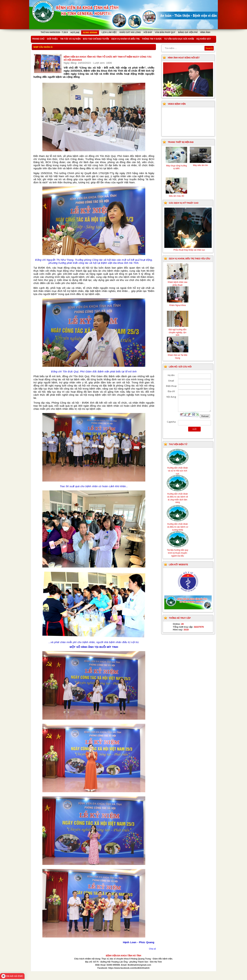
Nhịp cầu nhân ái (43, 47)
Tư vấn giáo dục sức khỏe (179, 39)
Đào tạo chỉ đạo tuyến (96, 39)
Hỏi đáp (148, 32)
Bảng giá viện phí (188, 32)
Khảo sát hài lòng (130, 32)
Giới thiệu (52, 39)
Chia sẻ (152, 949)
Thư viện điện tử (178, 444)
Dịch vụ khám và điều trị (125, 39)
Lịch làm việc (109, 32)
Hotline (85, 33)
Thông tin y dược (152, 39)
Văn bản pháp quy (165, 32)
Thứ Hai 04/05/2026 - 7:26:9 (54, 32)
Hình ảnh (205, 32)
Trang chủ (38, 39)
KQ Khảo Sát (204, 39)
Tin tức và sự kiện (70, 39)
